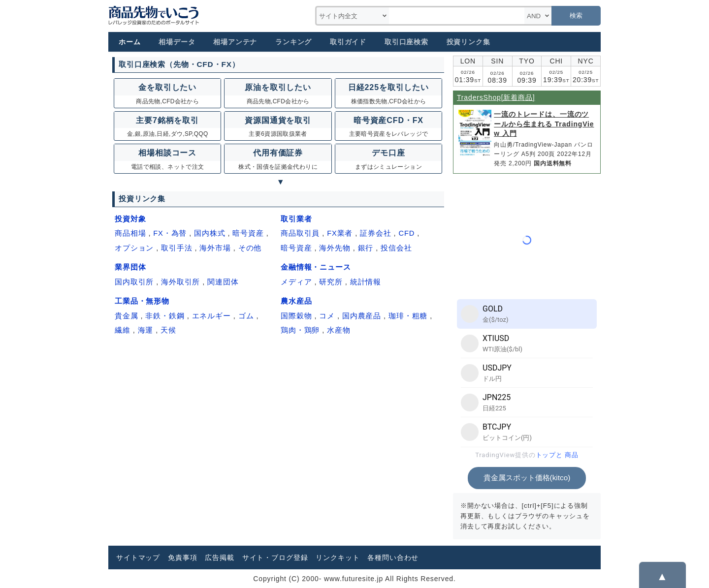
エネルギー (211, 316)
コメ (327, 316)
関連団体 (223, 282)
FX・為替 (170, 233)
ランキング (293, 42)
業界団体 (130, 267)
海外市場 (215, 248)
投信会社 (396, 248)
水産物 (339, 330)
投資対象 (130, 219)
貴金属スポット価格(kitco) (527, 478)
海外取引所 (180, 282)
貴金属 (127, 316)
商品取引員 (300, 233)
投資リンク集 (468, 42)
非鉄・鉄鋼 (165, 316)
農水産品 (296, 301)
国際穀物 (296, 316)
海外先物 (335, 248)
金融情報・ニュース (316, 267)
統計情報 (366, 282)
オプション (134, 248)
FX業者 (340, 233)
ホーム (130, 42)
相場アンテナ (235, 42)
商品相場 (130, 233)
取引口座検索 (406, 42)
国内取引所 (134, 282)
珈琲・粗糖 (408, 316)
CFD (406, 233)
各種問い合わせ (393, 557)
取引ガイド (348, 42)
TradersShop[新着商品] (496, 97)
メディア (296, 282)
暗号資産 (248, 233)
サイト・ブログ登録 (275, 557)
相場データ (177, 42)
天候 (168, 330)
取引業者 (296, 219)
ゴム (246, 316)
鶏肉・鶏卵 (300, 330)
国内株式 (209, 233)
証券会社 (375, 233)
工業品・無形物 (142, 301)
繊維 (123, 330)
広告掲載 (219, 557)
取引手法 (177, 248)
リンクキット (338, 557)
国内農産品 (362, 316)
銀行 (366, 248)
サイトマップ (138, 557)
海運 (146, 330)
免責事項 (182, 557)
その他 (250, 248)
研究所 (331, 282)
